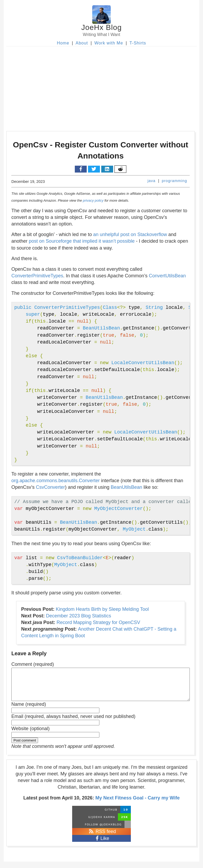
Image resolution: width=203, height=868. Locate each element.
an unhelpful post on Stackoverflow (130, 234)
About (82, 43)
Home (63, 43)
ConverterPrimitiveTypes (37, 276)
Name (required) (29, 711)
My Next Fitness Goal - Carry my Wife (138, 804)
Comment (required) (33, 664)
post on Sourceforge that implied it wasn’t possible (82, 241)
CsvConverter (50, 487)
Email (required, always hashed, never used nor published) (73, 723)
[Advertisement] (101, 86)
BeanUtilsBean (126, 487)
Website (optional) (31, 735)
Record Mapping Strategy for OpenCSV (98, 622)
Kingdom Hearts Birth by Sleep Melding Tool (102, 609)
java (151, 181)
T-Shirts (138, 43)
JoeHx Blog (101, 27)
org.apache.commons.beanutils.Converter (56, 481)
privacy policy (93, 200)
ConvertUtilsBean (167, 276)
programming (174, 181)
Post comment (25, 747)
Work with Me (109, 43)
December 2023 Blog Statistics (79, 616)
